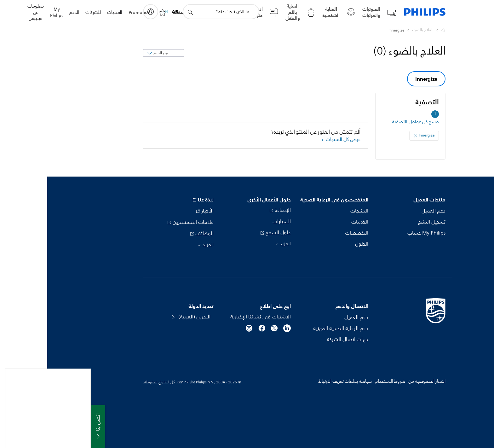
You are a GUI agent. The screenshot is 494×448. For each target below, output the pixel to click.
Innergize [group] (379, 79)
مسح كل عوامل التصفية (368, 122)
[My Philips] (103, 12)
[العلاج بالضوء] (372, 30)
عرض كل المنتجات (295, 140)
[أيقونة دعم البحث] (143, 12)
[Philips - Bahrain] (392, 30)
